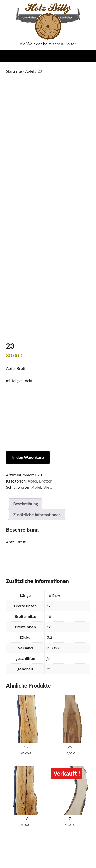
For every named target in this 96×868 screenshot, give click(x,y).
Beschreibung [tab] (25, 504)
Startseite (14, 71)
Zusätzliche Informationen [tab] (37, 514)
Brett (48, 487)
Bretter (45, 481)
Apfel (30, 71)
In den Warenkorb (28, 457)
